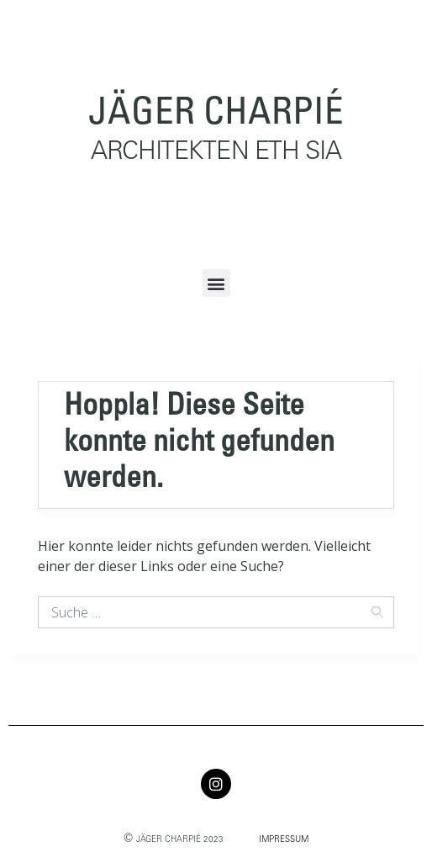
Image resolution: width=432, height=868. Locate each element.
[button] (216, 283)
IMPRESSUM (284, 840)
